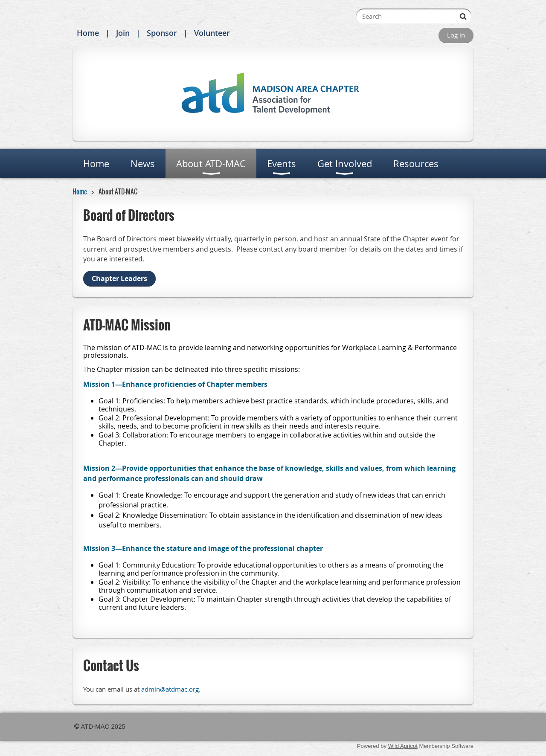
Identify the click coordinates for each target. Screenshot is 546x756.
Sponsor (162, 33)
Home (88, 33)
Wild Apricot (403, 746)
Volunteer (212, 33)
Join (123, 33)
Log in (456, 35)
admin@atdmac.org (170, 689)
